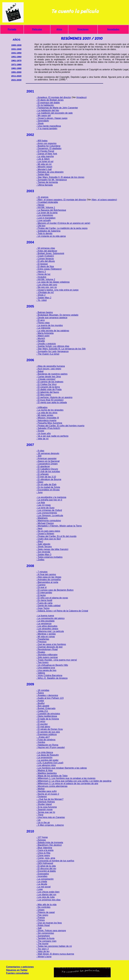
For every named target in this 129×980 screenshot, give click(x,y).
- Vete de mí (42, 439)
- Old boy (41, 226)
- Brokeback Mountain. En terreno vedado (57, 315)
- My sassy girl (43, 115)
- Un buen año (43, 433)
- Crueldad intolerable (47, 202)
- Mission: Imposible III (48, 418)
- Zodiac (40, 560)
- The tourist (42, 944)
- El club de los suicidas (48, 471)
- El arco (40, 320)
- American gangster (46, 458)
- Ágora (40, 693)
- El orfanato (42, 474)
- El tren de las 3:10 (46, 477)
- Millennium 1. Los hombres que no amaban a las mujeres (66, 778)
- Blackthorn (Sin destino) (49, 845)
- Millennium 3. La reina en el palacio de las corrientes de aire (67, 783)
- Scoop (40, 431)
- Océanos (41, 796)
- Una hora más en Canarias (51, 817)
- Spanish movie (44, 810)
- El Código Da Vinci (46, 384)
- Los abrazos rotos (46, 765)
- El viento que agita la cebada (52, 402)
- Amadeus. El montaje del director (54, 97)
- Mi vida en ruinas (46, 637)
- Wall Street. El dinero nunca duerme (55, 954)
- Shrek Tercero (44, 547)
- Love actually (44, 220)
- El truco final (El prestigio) (50, 400)
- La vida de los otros (47, 413)
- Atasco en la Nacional (48, 461)
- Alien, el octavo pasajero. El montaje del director (61, 200)
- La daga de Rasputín (47, 755)
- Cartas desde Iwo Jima (49, 377)
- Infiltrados (42, 407)
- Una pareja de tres (46, 670)
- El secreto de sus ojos (48, 732)
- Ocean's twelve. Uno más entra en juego (57, 290)
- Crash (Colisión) (45, 256)
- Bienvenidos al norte (47, 582)
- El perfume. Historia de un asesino (54, 397)
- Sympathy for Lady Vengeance (52, 351)
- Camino (41, 585)
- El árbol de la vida (46, 866)
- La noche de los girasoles (50, 410)
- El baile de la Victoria (48, 719)
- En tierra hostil (44, 600)
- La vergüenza (44, 624)
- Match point (43, 336)
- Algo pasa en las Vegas (49, 577)
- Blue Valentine (44, 848)
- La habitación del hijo (48, 110)
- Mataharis (42, 518)
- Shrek (40, 123)
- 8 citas (40, 451)
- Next (39, 528)
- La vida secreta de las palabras (53, 331)
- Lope (39, 889)
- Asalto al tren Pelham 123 (50, 698)
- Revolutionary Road (47, 649)
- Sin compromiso (45, 933)
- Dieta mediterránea (47, 716)
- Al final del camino (46, 574)
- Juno (39, 492)
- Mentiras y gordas (46, 634)
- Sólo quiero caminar (47, 657)
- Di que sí (41, 587)
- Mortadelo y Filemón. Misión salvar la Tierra (59, 526)
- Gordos (41, 742)
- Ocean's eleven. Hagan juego (52, 118)
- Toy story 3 (42, 949)
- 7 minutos (42, 572)
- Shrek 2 (41, 295)
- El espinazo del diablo (48, 103)
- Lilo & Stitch (43, 159)
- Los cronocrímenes (47, 513)
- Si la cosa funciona (46, 807)
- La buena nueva (45, 616)
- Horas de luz (43, 274)
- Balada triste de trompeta (50, 842)
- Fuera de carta (44, 603)
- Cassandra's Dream (47, 464)
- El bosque (42, 264)
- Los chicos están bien (48, 892)
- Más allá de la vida (46, 905)
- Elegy (40, 482)
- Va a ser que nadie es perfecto (52, 436)
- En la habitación (45, 105)
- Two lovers (42, 662)
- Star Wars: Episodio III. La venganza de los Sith (61, 349)
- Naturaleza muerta (46, 420)
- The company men (46, 941)
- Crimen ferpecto (45, 259)
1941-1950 (16, 53)
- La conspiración (45, 879)
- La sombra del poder (47, 760)
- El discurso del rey (46, 868)
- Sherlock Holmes (46, 802)
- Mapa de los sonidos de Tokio (52, 776)
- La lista (40, 502)
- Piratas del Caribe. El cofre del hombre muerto (60, 426)
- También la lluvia (45, 938)
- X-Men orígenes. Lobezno (50, 825)
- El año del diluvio (46, 261)
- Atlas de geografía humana (51, 366)
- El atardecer (43, 466)
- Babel (40, 371)
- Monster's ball (44, 169)
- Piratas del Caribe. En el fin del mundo (56, 536)
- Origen (40, 910)
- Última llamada (44, 185)
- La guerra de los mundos (50, 325)
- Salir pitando (43, 544)
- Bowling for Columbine (48, 146)
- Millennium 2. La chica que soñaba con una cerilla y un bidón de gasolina (74, 781)
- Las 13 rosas (43, 505)
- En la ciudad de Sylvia (48, 487)
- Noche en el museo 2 (48, 794)
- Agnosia (41, 840)
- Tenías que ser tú (46, 812)
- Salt (39, 928)
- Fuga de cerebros (46, 740)
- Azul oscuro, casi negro (49, 369)
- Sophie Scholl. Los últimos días (53, 346)
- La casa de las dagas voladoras (53, 282)
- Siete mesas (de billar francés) (52, 549)
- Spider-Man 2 (44, 298)
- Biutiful (40, 703)
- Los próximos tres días (48, 900)
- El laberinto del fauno (48, 392)
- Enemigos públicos (46, 734)
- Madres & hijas (44, 770)
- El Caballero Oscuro (47, 469)
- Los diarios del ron (46, 895)
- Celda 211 (42, 711)
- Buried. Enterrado (46, 708)
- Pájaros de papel (45, 912)
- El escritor (42, 724)
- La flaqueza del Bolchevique (51, 210)
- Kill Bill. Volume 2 (46, 279)
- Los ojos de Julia (45, 897)
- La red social (43, 887)
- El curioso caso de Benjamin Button (55, 590)
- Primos (40, 920)
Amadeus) (81, 97)
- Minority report (44, 167)
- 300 (39, 456)
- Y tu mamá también (47, 128)
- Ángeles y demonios (47, 695)
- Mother (40, 789)
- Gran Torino (43, 608)
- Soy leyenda (43, 552)
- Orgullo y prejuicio (46, 344)
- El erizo (41, 721)
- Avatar (40, 701)
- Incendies (42, 876)
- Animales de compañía (48, 580)
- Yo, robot (41, 300)
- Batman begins (45, 312)
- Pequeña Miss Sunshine (49, 423)
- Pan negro (42, 915)
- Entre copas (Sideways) (49, 269)
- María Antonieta (45, 333)
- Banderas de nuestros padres (52, 374)
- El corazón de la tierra (48, 387)
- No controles (43, 907)
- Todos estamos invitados (49, 557)
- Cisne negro (43, 855)
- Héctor (40, 205)
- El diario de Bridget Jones (50, 100)
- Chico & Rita (43, 853)
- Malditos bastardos (46, 773)
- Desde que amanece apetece (52, 318)
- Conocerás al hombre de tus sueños (55, 861)
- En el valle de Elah (46, 484)
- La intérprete (43, 328)
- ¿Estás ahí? (43, 737)
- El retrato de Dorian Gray (50, 729)
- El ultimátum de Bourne (49, 479)
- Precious (41, 642)
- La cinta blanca (45, 752)
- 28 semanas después (48, 453)
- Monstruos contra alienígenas (52, 786)
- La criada (42, 881)
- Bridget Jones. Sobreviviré (50, 253)
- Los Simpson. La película (50, 515)
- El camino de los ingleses (50, 382)
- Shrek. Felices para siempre (51, 931)
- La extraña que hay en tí (49, 500)
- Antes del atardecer (47, 251)
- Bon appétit (43, 706)
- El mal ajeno (43, 727)
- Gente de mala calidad (48, 606)
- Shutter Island (44, 804)
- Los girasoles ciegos (47, 629)
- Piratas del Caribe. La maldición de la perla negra (62, 228)
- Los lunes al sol (45, 161)
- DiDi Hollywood (45, 863)
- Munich (41, 338)
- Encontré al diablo (46, 871)
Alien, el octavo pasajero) (104, 200)
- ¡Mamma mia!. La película (50, 631)
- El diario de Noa (45, 266)
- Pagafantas (43, 639)
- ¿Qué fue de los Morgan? (50, 799)
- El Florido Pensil (45, 151)
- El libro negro (44, 395)
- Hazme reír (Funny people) (51, 747)
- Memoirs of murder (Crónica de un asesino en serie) (63, 223)
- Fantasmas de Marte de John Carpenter (57, 108)
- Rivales (41, 652)
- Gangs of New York (47, 154)
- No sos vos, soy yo (46, 287)
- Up (38, 820)
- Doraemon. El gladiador (49, 148)
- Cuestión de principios (48, 714)
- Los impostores (45, 215)
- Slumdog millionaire (47, 655)
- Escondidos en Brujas (48, 490)
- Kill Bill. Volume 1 (46, 207)
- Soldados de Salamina (48, 231)
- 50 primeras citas (46, 248)
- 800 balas (42, 141)
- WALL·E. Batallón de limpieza (52, 678)
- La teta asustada (45, 621)
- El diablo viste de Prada (49, 389)
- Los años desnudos (47, 626)
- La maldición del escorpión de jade (54, 113)
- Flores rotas (43, 323)
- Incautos (41, 277)
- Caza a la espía (45, 850)
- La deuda (42, 884)
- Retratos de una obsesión (50, 172)
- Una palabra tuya (46, 668)
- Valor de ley (43, 951)
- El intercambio (44, 593)
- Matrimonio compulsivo (49, 521)
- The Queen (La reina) (48, 354)
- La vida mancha (45, 156)
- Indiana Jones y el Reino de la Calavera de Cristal (62, 611)
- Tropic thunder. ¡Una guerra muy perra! (57, 660)
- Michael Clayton (45, 523)
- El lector (41, 595)
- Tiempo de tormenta (47, 182)
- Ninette (40, 341)
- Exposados (43, 874)
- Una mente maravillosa (49, 126)
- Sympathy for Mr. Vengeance (52, 180)
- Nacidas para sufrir (46, 791)
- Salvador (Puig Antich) (48, 428)
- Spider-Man (43, 174)
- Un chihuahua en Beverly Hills (52, 665)
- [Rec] (40, 541)
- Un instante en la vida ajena (51, 236)
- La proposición (44, 757)
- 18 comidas (43, 690)
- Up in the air (43, 823)
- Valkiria (41, 673)
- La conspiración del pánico (50, 618)
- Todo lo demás (44, 233)
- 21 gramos (42, 197)
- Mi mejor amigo (45, 415)
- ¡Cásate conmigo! (46, 379)
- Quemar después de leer (49, 647)
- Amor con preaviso (46, 143)
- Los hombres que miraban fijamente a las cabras (62, 768)
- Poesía (40, 918)
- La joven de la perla (47, 213)
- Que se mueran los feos (49, 923)
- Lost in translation (46, 218)
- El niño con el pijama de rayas (52, 598)
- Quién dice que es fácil (48, 539)
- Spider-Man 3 (44, 554)
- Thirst (40, 815)
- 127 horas (42, 837)
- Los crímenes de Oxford (49, 510)
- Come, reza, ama (46, 858)
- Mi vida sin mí (44, 164)
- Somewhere (43, 936)
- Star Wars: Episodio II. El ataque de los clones (60, 177)
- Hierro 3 (41, 272)
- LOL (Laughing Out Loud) (50, 763)
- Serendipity (43, 121)
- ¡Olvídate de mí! (45, 292)
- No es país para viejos (48, 531)
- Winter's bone (44, 957)
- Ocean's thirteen (45, 534)
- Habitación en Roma (47, 745)
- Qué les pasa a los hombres (51, 644)
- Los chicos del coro (47, 285)
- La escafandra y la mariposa (51, 497)
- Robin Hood (43, 925)
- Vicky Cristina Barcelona (49, 675)
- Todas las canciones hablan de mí (54, 946)
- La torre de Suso (45, 508)
